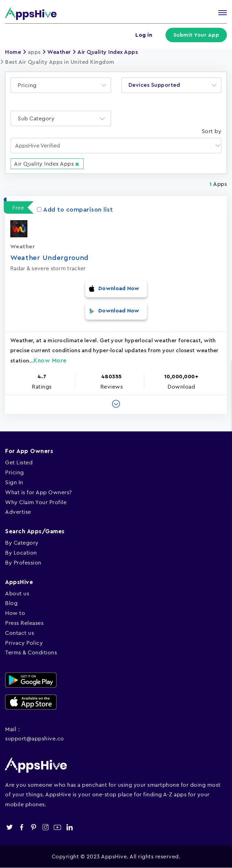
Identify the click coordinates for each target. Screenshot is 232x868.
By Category (22, 543)
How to (15, 613)
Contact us (20, 633)
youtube (57, 827)
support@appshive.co (35, 738)
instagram (45, 827)
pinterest (33, 827)
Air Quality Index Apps (108, 52)
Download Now (119, 288)
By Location (21, 552)
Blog (11, 603)
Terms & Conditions (31, 652)
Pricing (15, 472)
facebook (21, 827)
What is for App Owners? (39, 492)
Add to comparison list (75, 210)
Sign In (14, 482)
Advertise (18, 512)
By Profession (23, 562)
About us (17, 593)
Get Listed (19, 462)
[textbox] (29, 85)
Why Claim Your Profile (36, 502)
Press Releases (24, 623)
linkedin (69, 827)
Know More (50, 361)
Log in (144, 35)
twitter (9, 827)
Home (13, 52)
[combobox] (61, 85)
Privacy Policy (24, 643)
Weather (59, 52)
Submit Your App (196, 35)
